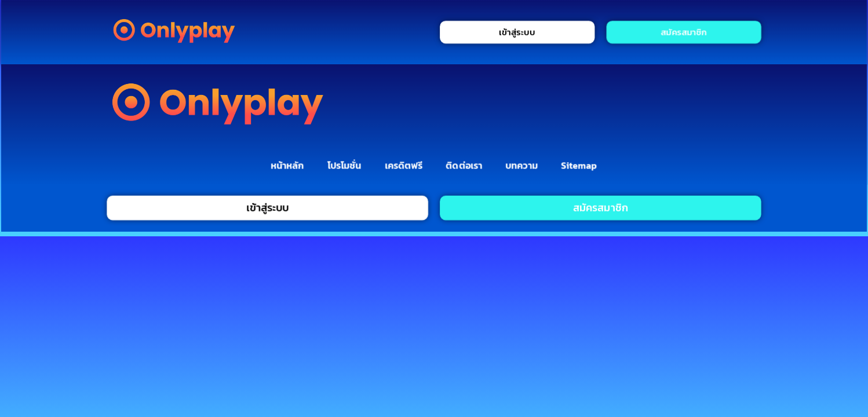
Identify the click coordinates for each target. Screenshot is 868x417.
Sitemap (579, 165)
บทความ (522, 165)
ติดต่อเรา (464, 165)
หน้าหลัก (287, 165)
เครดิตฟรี (404, 165)
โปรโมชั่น (344, 165)
